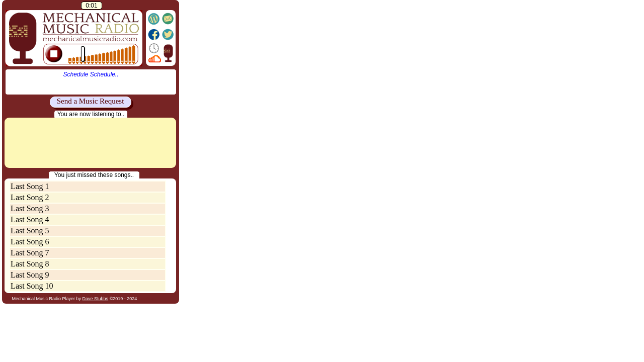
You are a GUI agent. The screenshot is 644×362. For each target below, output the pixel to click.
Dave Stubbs (96, 299)
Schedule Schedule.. (91, 74)
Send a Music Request (91, 101)
